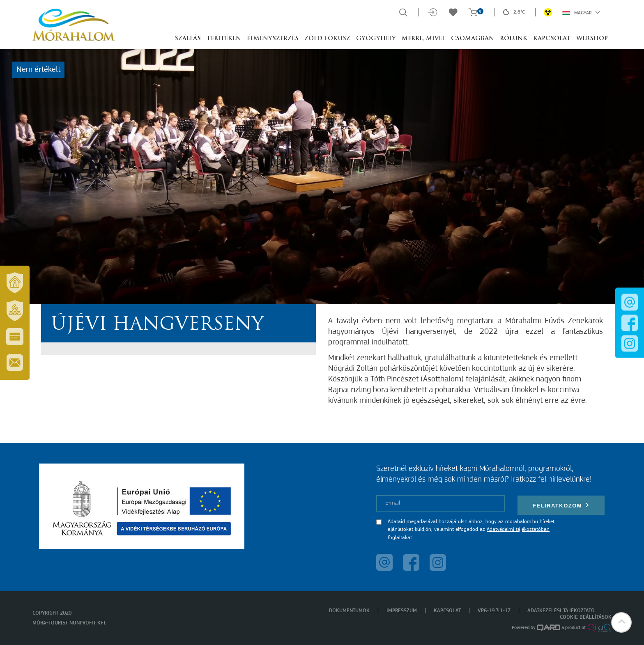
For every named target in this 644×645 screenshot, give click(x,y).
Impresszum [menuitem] (402, 611)
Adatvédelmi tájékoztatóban (518, 529)
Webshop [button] (592, 39)
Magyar (581, 12)
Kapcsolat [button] (552, 39)
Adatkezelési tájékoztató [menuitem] (561, 611)
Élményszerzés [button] (273, 39)
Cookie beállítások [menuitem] (586, 617)
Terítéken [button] (224, 39)
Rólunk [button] (514, 39)
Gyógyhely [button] (376, 39)
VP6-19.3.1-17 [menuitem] (494, 611)
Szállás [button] (188, 39)
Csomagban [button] (473, 39)
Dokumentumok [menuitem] (349, 611)
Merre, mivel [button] (423, 39)
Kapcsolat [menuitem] (447, 611)
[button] (621, 622)
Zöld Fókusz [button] (327, 39)
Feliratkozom (561, 505)
